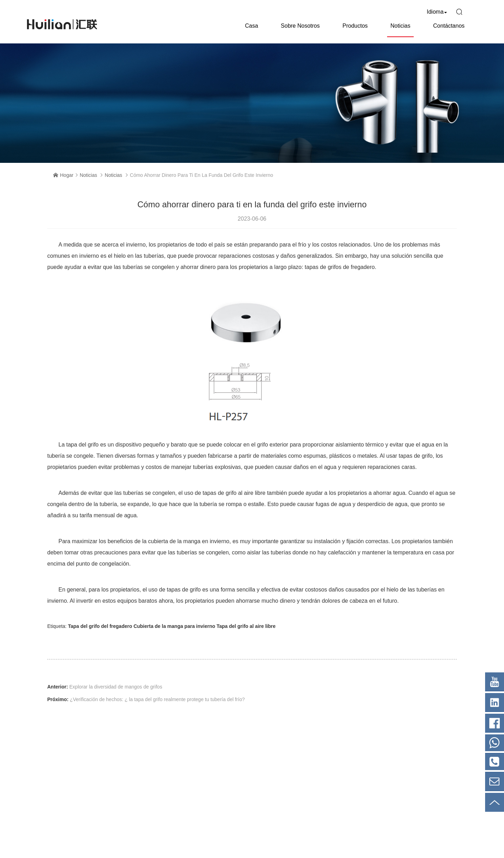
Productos (355, 26)
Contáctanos (449, 26)
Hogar (67, 175)
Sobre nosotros (300, 26)
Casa (251, 26)
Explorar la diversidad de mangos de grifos (116, 687)
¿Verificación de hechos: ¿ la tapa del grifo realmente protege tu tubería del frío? (157, 699)
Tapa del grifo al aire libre (246, 626)
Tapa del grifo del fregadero (100, 626)
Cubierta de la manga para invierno (174, 626)
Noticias (401, 26)
